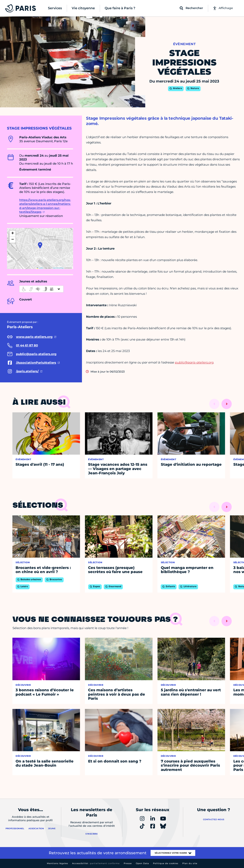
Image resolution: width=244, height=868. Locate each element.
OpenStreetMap (58, 268)
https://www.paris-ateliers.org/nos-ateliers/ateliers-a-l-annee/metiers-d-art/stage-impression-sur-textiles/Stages (45, 206)
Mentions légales (57, 863)
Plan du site (190, 863)
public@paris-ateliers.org (194, 362)
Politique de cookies (166, 863)
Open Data (142, 863)
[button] (40, 245)
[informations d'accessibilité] (41, 289)
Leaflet (40, 268)
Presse (128, 863)
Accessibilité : (96, 863)
